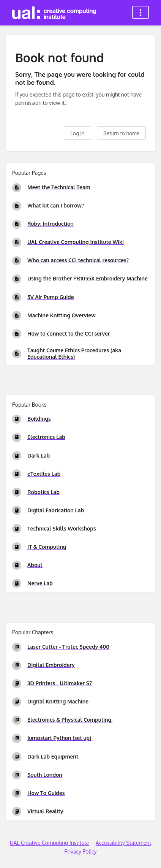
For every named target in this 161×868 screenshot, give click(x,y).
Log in (77, 133)
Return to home (121, 133)
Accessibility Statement (123, 843)
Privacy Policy (80, 851)
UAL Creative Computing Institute (50, 843)
